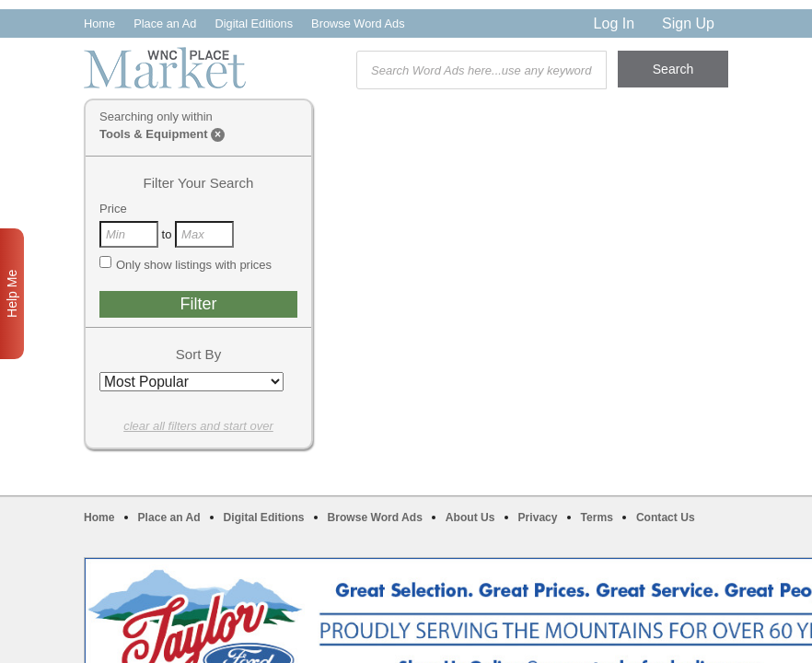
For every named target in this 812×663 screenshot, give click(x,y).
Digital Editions (254, 23)
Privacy (538, 518)
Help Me (12, 294)
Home (99, 23)
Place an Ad (165, 23)
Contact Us (666, 518)
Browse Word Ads (358, 23)
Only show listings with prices (186, 264)
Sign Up (688, 23)
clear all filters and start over (198, 426)
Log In (614, 23)
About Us (470, 518)
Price (113, 209)
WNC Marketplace (165, 68)
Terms (597, 518)
